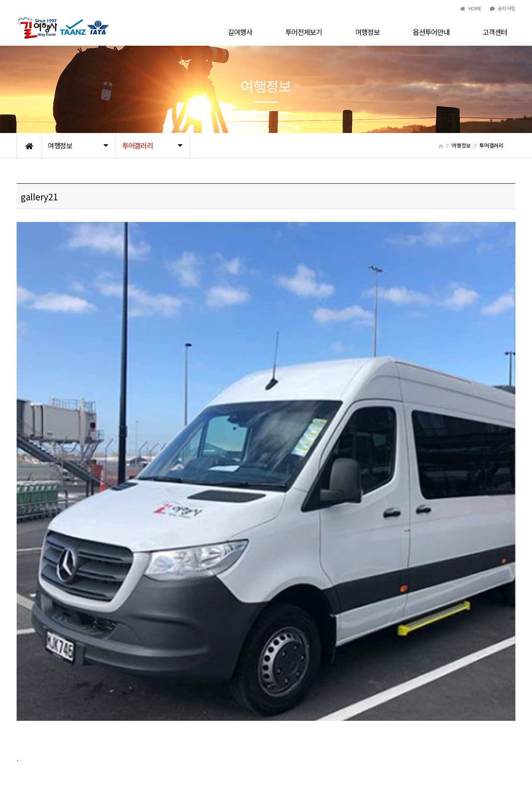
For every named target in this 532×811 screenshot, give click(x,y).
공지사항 (503, 8)
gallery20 (65, 631)
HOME (471, 8)
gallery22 (65, 653)
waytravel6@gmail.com (268, 771)
